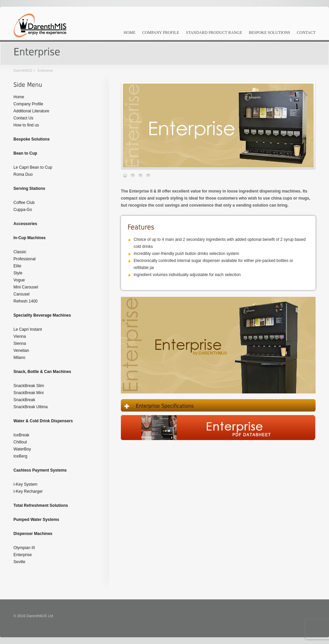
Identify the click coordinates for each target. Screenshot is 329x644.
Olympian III (24, 548)
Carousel (21, 294)
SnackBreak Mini (29, 393)
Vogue (19, 280)
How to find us (26, 125)
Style (18, 273)
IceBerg (20, 456)
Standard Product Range (214, 33)
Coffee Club (24, 203)
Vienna (20, 336)
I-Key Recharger (28, 491)
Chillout (20, 442)
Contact (306, 33)
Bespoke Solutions (269, 33)
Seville (19, 562)
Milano (19, 358)
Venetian (21, 351)
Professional (25, 259)
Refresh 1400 (26, 301)
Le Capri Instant (28, 329)
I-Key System (25, 484)
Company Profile (161, 33)
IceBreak (21, 435)
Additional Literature (31, 111)
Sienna (20, 343)
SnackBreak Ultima (31, 407)
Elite (17, 266)
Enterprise (23, 555)
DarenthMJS (23, 71)
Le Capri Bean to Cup (33, 167)
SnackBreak (24, 400)
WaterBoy (22, 449)
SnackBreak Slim (29, 386)
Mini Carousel (26, 287)
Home (129, 33)
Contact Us (23, 118)
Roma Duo (23, 174)
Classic (20, 252)
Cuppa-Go (23, 210)
